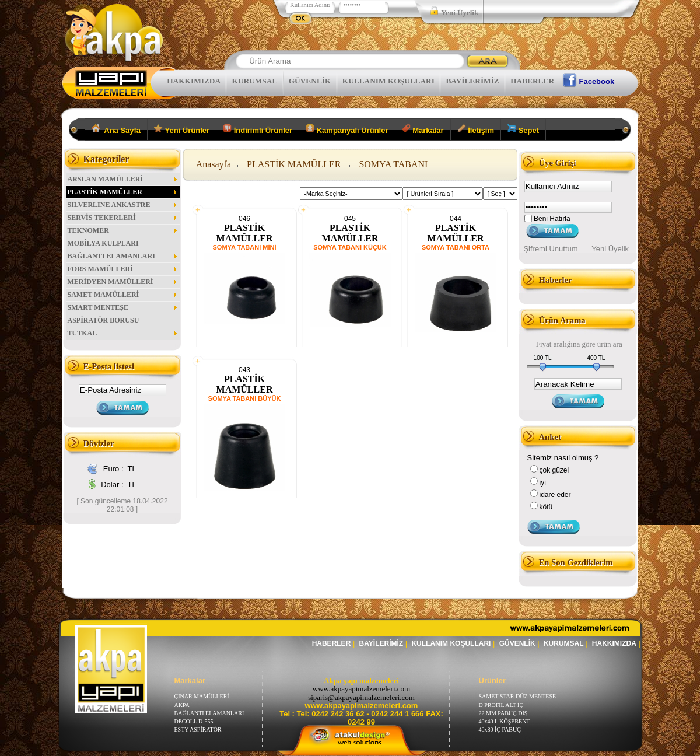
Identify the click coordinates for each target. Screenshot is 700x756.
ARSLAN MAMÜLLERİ (123, 179)
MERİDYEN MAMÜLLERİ (123, 282)
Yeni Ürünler (182, 129)
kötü (546, 507)
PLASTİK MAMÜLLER (123, 192)
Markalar (423, 129)
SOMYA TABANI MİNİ (245, 247)
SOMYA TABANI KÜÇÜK (350, 247)
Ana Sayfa (116, 129)
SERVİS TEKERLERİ (123, 218)
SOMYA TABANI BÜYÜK (245, 398)
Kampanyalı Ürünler (347, 129)
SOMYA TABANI (393, 164)
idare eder (555, 495)
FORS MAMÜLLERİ (123, 269)
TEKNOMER (123, 230)
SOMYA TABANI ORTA (456, 247)
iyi (543, 482)
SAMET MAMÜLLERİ (123, 295)
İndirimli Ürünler (258, 129)
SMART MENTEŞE (123, 307)
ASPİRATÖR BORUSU (104, 320)
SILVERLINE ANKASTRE (123, 205)
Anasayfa (213, 164)
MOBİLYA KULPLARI (103, 243)
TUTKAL (123, 333)
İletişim (476, 129)
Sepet (523, 129)
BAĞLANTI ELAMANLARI (123, 256)
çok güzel (554, 470)
